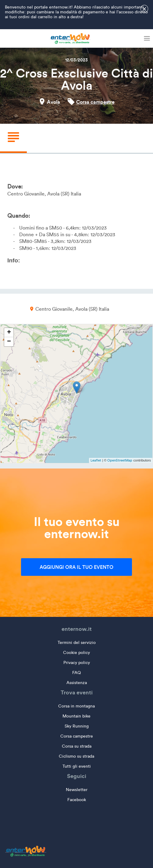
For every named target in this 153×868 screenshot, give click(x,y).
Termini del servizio (77, 643)
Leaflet (96, 460)
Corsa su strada (77, 746)
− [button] (9, 342)
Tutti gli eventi (77, 766)
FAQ (76, 673)
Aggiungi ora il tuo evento (76, 567)
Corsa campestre (95, 102)
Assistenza (77, 683)
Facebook (77, 800)
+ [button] (9, 333)
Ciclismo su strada (76, 756)
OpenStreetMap (120, 460)
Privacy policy (77, 663)
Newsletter (77, 790)
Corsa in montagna (76, 706)
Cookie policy (76, 653)
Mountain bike (76, 716)
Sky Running (77, 726)
